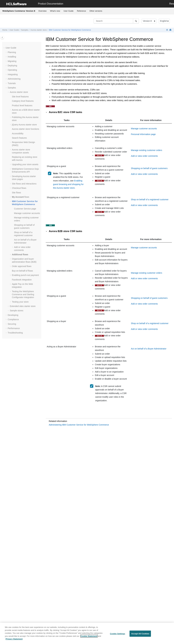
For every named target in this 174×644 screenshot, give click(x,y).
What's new (55, 11)
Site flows (16, 193)
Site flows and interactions (24, 184)
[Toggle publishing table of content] (2, 37)
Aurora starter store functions (26, 129)
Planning (12, 52)
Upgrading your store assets (25, 164)
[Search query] (116, 21)
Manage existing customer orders (146, 150)
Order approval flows (22, 266)
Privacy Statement (14, 640)
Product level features (22, 105)
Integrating (13, 74)
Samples (25, 30)
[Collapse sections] (167, 30)
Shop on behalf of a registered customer (150, 199)
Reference (81, 11)
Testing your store (20, 302)
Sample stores (17, 311)
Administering (14, 79)
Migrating (12, 61)
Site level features (20, 97)
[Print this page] (171, 30)
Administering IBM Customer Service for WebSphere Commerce (79, 425)
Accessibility (18, 134)
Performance (14, 328)
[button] (4, 48)
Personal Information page (143, 134)
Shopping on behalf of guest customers (149, 168)
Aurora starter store (39, 30)
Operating (12, 70)
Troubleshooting (15, 333)
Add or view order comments (144, 156)
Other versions (96, 11)
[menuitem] (42, 11)
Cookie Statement (89, 637)
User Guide (68, 11)
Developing (13, 315)
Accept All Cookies (140, 635)
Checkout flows (19, 188)
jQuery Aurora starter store (24, 125)
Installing (12, 57)
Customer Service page (25, 209)
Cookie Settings (117, 635)
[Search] (136, 21)
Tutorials (12, 83)
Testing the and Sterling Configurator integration (23, 294)
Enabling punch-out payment (25, 275)
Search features (19, 138)
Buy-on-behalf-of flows (22, 271)
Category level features (23, 101)
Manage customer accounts (27, 213)
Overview (43, 11)
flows (21, 197)
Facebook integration (22, 280)
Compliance (13, 319)
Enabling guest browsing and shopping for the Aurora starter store (68, 184)
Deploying (12, 66)
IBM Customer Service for (70, 30)
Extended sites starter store (23, 306)
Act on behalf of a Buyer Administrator (149, 349)
